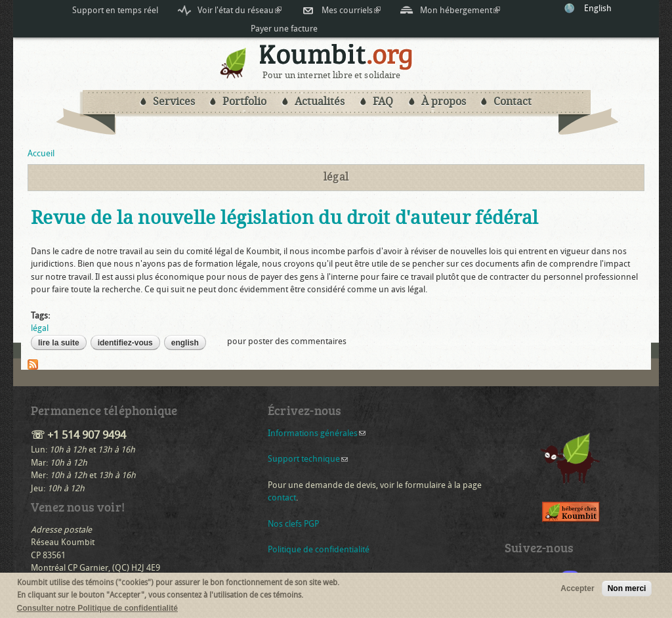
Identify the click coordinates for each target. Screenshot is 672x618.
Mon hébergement (460, 11)
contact (282, 497)
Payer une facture (284, 29)
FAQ (383, 101)
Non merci (627, 591)
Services (174, 101)
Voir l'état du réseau (240, 10)
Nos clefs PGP (293, 524)
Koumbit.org (336, 57)
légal (40, 328)
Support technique (308, 459)
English (598, 8)
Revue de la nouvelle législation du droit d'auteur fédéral (284, 218)
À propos (444, 101)
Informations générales (317, 433)
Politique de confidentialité (319, 549)
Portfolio (244, 101)
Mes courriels (351, 10)
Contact (513, 101)
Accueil (41, 153)
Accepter (577, 591)
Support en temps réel (115, 10)
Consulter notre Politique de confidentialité (97, 611)
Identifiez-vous (125, 343)
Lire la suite (62, 343)
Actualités (320, 101)
